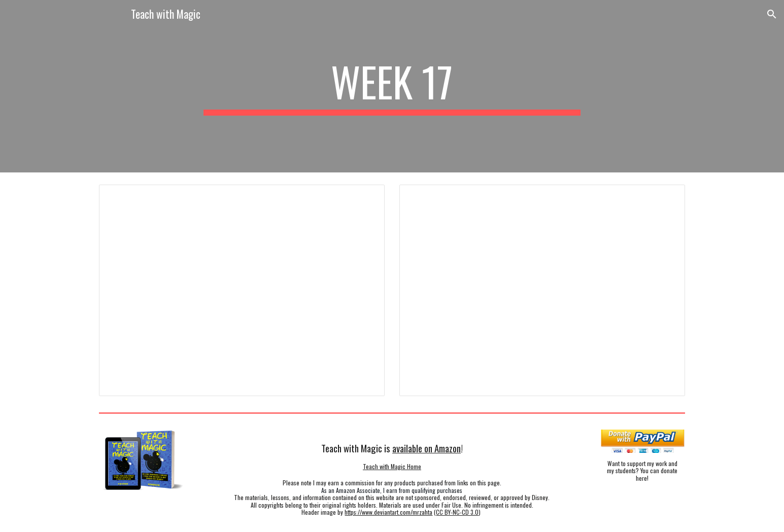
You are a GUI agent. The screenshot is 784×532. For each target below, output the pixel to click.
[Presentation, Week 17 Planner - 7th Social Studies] (242, 290)
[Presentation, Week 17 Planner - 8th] (542, 290)
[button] (772, 14)
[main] (392, 86)
